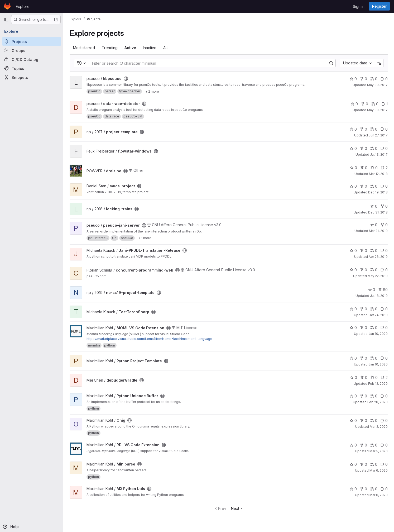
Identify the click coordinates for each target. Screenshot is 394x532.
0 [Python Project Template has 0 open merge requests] (374, 358)
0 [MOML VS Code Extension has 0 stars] (353, 328)
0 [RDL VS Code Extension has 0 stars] (353, 445)
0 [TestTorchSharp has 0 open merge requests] (374, 309)
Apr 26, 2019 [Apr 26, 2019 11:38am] (378, 257)
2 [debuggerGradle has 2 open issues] (384, 377)
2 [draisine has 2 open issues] (384, 168)
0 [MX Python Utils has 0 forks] (364, 489)
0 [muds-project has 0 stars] (353, 186)
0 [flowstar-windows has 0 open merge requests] (374, 148)
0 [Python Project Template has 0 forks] (364, 358)
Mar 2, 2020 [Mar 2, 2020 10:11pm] (379, 427)
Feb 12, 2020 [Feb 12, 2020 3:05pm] (378, 384)
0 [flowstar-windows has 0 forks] (364, 148)
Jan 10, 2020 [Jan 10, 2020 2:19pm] (378, 334)
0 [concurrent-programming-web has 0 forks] (364, 270)
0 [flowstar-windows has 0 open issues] (384, 148)
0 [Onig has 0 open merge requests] (374, 421)
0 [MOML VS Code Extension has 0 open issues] (384, 328)
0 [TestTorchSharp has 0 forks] (364, 309)
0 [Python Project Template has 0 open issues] (384, 358)
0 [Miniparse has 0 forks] (364, 464)
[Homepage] (7, 6)
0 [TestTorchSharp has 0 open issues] (384, 309)
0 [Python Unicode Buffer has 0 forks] (364, 396)
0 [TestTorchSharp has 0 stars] (353, 309)
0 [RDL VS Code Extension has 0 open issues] (384, 445)
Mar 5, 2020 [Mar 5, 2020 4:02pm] (379, 451)
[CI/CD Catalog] (32, 59)
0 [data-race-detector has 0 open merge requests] (375, 104)
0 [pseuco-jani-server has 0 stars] (374, 225)
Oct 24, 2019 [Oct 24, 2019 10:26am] (378, 315)
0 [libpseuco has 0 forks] (364, 79)
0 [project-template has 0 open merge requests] (374, 129)
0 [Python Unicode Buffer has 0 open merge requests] (374, 396)
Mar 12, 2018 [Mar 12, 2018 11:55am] (378, 174)
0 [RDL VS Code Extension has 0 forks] (364, 445)
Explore (23, 6)
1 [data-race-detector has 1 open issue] (385, 104)
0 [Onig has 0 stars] (353, 421)
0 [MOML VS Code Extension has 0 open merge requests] (374, 328)
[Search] (205, 63)
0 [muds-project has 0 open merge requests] (374, 186)
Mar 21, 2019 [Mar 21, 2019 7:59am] (378, 231)
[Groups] (32, 50)
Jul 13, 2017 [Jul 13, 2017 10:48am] (379, 155)
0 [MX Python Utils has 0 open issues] (384, 489)
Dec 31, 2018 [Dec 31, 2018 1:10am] (378, 212)
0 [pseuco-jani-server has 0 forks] (384, 225)
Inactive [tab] (150, 48)
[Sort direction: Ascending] (379, 63)
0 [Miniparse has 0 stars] (353, 464)
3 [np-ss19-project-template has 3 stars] (372, 290)
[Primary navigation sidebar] (6, 20)
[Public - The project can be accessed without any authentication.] (126, 79)
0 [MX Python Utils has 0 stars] (353, 489)
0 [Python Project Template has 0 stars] (353, 358)
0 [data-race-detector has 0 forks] (365, 104)
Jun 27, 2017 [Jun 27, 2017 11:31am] (378, 135)
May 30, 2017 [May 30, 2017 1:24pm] (377, 85)
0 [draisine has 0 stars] (354, 168)
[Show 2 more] (152, 91)
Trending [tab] (110, 48)
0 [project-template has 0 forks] (364, 129)
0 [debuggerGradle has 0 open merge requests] (374, 377)
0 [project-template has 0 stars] (353, 129)
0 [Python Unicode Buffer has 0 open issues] (384, 396)
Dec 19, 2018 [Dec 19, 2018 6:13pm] (378, 192)
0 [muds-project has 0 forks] (364, 186)
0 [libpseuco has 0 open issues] (384, 79)
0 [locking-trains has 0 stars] (374, 206)
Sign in (359, 6)
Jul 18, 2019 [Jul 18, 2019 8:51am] (379, 296)
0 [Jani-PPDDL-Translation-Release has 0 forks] (364, 251)
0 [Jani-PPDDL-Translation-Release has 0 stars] (353, 251)
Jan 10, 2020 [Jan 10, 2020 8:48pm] (378, 364)
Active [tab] (130, 48)
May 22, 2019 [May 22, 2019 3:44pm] (378, 276)
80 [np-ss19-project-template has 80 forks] (383, 290)
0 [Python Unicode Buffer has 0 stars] (353, 396)
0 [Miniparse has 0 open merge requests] (374, 464)
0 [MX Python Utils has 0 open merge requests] (374, 489)
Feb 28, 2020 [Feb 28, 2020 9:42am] (378, 402)
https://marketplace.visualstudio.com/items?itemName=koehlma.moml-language (149, 339)
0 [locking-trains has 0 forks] (384, 206)
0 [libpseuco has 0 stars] (353, 79)
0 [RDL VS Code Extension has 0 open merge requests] (374, 445)
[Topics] (32, 68)
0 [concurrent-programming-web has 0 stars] (353, 270)
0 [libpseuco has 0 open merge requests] (374, 79)
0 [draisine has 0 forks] (364, 168)
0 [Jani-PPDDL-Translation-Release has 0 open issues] (384, 251)
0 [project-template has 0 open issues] (384, 129)
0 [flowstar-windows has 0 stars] (353, 148)
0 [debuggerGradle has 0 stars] (354, 377)
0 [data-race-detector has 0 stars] (354, 104)
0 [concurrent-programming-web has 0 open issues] (384, 270)
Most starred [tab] (84, 48)
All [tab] (165, 48)
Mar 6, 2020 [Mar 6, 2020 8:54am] (379, 495)
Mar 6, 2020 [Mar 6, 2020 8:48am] (379, 470)
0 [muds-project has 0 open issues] (384, 186)
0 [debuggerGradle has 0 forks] (364, 377)
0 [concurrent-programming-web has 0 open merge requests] (374, 270)
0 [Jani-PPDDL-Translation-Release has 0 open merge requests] (374, 251)
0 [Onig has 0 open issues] (384, 421)
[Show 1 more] (145, 238)
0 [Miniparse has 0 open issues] (384, 464)
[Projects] (32, 41)
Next (237, 508)
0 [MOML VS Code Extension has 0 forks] (364, 328)
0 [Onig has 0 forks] (364, 421)
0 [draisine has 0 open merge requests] (374, 168)
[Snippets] (32, 77)
